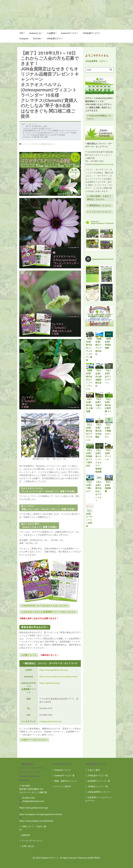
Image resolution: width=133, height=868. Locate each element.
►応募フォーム (29, 655)
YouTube (37, 39)
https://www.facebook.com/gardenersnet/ (59, 677)
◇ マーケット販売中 (62, 787)
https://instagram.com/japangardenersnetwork (41, 814)
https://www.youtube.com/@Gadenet (36, 821)
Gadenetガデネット (50, 858)
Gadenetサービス (69, 33)
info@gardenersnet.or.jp (50, 721)
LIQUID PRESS (93, 858)
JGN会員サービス (91, 33)
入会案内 (51, 33)
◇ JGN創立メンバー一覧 (97, 787)
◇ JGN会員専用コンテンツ (98, 792)
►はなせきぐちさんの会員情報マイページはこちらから (49, 612)
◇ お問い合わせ (27, 846)
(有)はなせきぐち (48, 144)
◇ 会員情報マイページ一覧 (98, 781)
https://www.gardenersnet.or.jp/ (34, 808)
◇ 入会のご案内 (93, 770)
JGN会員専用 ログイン (96, 61)
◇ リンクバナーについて (31, 841)
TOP (21, 33)
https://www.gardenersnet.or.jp (54, 670)
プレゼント (36, 144)
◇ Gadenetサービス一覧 (63, 776)
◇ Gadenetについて (61, 770)
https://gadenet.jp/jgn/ (50, 683)
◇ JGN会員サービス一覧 (97, 776)
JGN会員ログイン (55, 39)
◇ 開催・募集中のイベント (65, 781)
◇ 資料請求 (25, 835)
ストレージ (26, 144)
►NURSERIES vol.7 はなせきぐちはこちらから (45, 606)
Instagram (24, 39)
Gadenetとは (35, 33)
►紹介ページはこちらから (34, 740)
